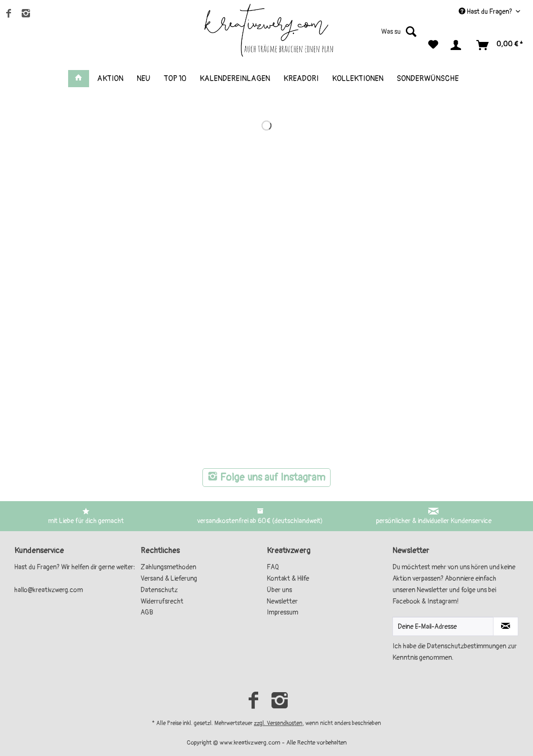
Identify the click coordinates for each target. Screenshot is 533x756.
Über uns (279, 590)
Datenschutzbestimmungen (467, 646)
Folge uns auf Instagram (266, 478)
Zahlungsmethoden (168, 567)
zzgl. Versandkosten (278, 723)
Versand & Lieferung (169, 579)
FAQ (273, 567)
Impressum (282, 612)
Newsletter (282, 601)
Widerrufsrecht (162, 601)
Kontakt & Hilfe (288, 579)
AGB (147, 612)
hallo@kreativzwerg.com (49, 590)
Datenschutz (159, 590)
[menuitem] (384, 35)
